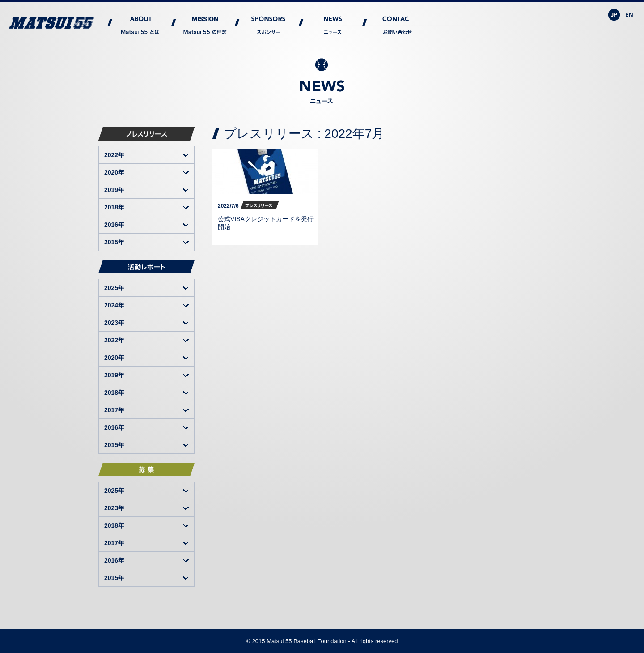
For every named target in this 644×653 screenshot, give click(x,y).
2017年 (114, 410)
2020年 (114, 172)
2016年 (114, 225)
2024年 (114, 305)
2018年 (114, 207)
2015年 (114, 242)
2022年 (114, 155)
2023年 (114, 323)
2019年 (114, 190)
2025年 (114, 288)
